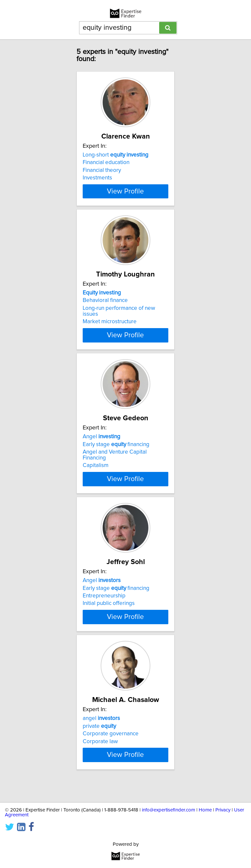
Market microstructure (110, 327)
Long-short (116, 155)
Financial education (106, 162)
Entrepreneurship (104, 602)
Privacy (223, 810)
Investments (97, 178)
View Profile (125, 197)
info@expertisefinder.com (168, 810)
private (99, 738)
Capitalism (96, 471)
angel (101, 730)
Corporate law (100, 753)
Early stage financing (116, 450)
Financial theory (102, 170)
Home (205, 810)
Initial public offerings (109, 609)
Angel (101, 442)
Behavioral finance (105, 306)
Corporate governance (111, 745)
